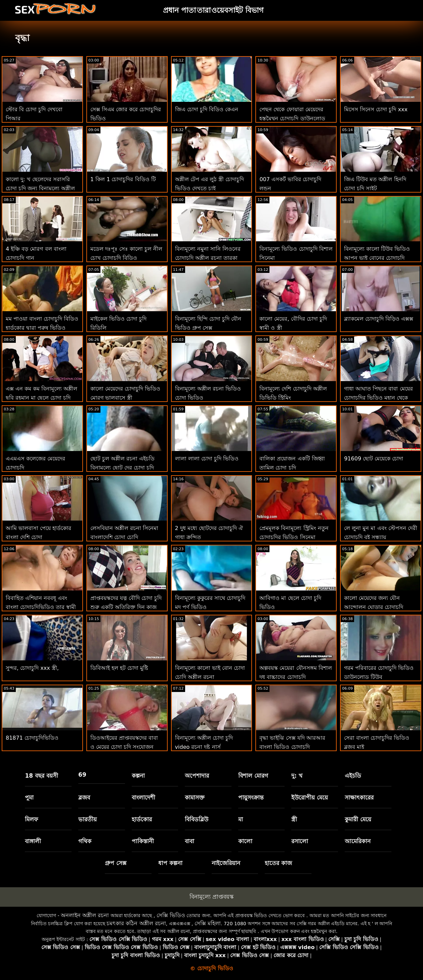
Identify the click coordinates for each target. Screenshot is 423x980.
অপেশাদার (197, 776)
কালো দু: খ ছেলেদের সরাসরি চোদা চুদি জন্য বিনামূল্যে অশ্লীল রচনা (40, 188)
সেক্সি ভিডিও (171, 915)
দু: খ (297, 776)
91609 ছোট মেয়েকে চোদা (374, 459)
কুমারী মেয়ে (358, 819)
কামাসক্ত (195, 798)
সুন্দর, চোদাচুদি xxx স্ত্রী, (32, 668)
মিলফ (31, 819)
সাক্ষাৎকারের (359, 798)
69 (82, 775)
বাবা (189, 841)
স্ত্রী (294, 819)
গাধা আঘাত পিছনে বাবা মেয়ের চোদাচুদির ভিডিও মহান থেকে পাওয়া (378, 398)
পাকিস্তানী (143, 841)
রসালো (300, 841)
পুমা (29, 798)
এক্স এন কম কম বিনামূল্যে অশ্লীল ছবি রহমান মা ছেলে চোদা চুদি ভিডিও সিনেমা (41, 398)
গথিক (85, 841)
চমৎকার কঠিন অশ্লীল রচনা (136, 923)
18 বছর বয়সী (41, 776)
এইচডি (353, 776)
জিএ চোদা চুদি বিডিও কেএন (207, 109)
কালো (245, 841)
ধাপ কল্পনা (170, 863)
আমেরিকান (358, 841)
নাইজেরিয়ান (226, 863)
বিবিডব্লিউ (197, 819)
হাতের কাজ (278, 863)
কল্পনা (138, 776)
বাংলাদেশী (143, 798)
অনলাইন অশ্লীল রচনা (85, 915)
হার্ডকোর (142, 819)
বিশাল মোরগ (253, 776)
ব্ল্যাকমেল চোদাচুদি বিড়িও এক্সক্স (379, 319)
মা (241, 819)
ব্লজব (84, 798)
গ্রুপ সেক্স (116, 863)
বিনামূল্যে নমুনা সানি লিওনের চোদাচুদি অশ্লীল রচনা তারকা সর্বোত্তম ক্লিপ (208, 258)
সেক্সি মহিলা (208, 923)
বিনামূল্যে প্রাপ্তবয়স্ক (211, 897)
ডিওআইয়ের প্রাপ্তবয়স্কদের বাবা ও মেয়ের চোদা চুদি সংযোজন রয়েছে (124, 747)
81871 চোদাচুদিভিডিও (32, 738)
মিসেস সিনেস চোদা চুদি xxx (376, 109)
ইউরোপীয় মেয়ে (310, 798)
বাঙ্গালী (33, 841)
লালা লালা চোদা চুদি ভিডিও (207, 459)
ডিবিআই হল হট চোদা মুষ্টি (119, 668)
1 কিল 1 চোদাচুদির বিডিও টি (123, 179)
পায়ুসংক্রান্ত (251, 798)
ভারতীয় (88, 819)
